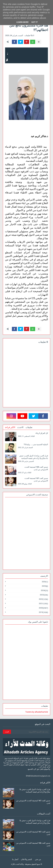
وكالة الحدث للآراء (17, 864)
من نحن (38, 859)
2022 (43, 599)
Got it (35, 22)
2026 (45, 582)
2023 (44, 595)
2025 (45, 586)
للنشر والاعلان (26, 859)
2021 (43, 604)
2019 (43, 612)
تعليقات (29, 427)
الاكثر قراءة (10, 427)
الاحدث (20, 427)
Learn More (22, 22)
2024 (44, 591)
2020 (43, 608)
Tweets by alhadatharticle (37, 712)
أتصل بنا (15, 859)
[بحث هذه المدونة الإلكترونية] (30, 732)
